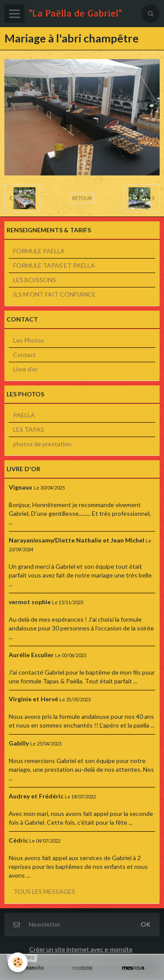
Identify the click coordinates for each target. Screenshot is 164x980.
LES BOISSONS (35, 280)
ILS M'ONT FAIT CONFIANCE (54, 294)
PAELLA (24, 415)
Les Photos (29, 340)
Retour (82, 198)
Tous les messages (44, 891)
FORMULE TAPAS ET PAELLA (54, 265)
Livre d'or (25, 369)
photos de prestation (42, 444)
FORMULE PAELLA (39, 251)
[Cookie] (18, 962)
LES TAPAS (29, 429)
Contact (24, 355)
